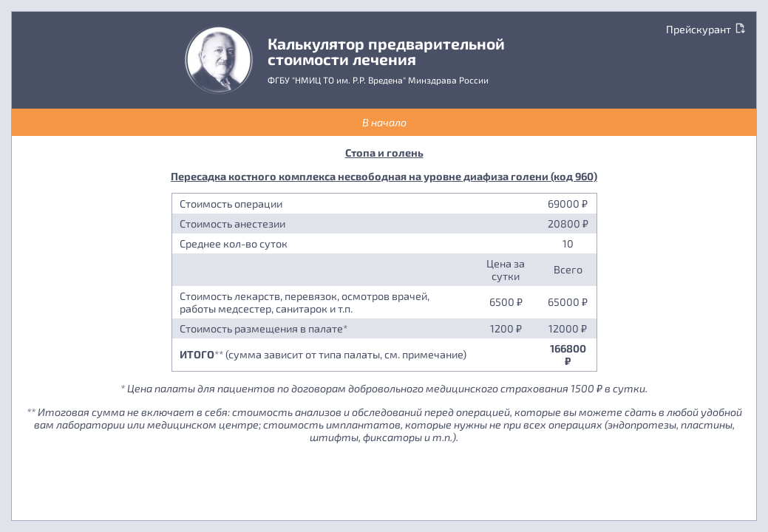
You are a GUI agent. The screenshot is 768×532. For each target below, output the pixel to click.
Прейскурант (706, 29)
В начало (384, 122)
